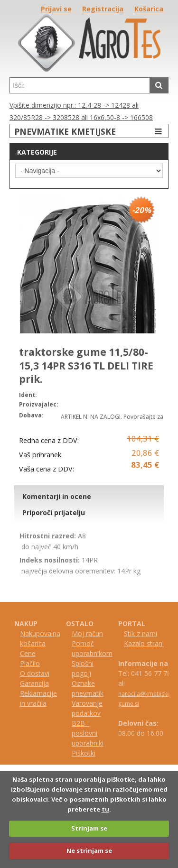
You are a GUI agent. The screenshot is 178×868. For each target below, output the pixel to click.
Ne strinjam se (89, 850)
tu (105, 809)
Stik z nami (141, 633)
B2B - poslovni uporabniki (88, 733)
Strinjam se (89, 828)
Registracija (103, 9)
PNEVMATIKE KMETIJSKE (89, 131)
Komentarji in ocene (57, 496)
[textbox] (80, 85)
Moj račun (87, 633)
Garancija (34, 683)
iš (78, 753)
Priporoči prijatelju (54, 512)
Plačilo (30, 663)
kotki (88, 753)
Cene (28, 653)
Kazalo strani (144, 643)
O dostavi (35, 673)
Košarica (149, 9)
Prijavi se (56, 9)
